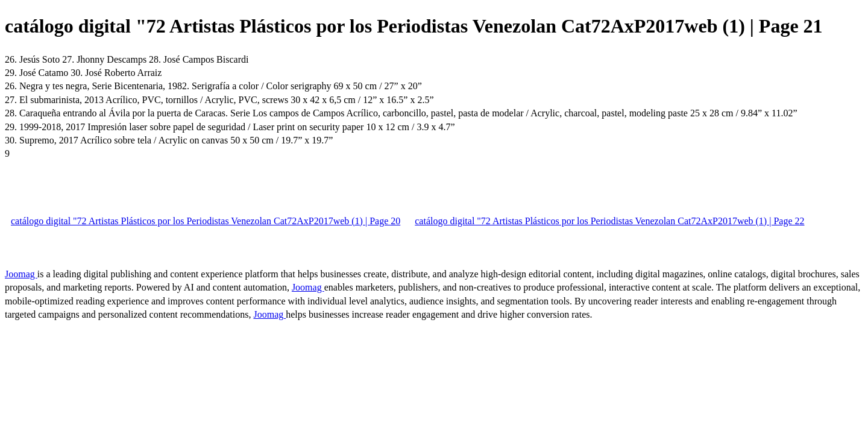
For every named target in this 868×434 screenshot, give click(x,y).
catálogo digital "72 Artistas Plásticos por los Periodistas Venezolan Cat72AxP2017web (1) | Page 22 (609, 221)
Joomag (21, 274)
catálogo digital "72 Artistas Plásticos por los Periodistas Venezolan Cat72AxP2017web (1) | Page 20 (206, 221)
